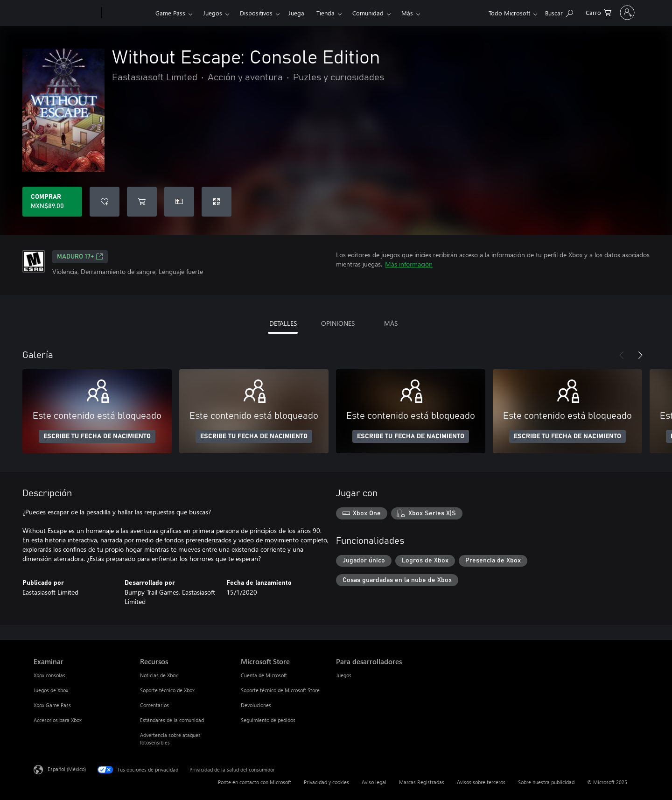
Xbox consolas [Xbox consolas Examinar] (49, 675)
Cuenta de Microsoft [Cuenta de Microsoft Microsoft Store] (264, 675)
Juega (296, 13)
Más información (409, 264)
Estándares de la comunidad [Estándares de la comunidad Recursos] (172, 720)
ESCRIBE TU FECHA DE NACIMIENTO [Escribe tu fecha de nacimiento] (97, 436)
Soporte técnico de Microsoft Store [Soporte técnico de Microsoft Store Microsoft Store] (280, 690)
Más (407, 13)
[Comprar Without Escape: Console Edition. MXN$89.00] (52, 202)
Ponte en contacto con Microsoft (255, 782)
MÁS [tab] (391, 323)
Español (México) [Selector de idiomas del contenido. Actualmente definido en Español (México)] (67, 769)
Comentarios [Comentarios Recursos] (154, 705)
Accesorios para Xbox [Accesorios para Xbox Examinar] (58, 720)
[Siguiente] (640, 355)
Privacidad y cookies (326, 782)
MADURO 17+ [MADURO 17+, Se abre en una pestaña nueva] (80, 257)
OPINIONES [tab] (338, 323)
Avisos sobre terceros (481, 782)
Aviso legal (374, 782)
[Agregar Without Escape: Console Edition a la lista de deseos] (105, 202)
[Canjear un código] (217, 202)
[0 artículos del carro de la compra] (556, 12)
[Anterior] (622, 355)
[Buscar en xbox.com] (517, 12)
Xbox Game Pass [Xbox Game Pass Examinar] (52, 705)
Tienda (325, 13)
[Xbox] (127, 13)
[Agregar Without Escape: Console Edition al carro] (142, 202)
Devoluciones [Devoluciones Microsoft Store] (256, 705)
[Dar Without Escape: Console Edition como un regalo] (179, 202)
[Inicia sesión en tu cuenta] (606, 13)
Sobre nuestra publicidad (546, 782)
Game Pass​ (170, 13)
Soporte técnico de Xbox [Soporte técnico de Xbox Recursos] (167, 690)
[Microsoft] (66, 13)
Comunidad (368, 13)
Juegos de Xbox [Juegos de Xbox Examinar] (51, 690)
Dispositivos (256, 13)
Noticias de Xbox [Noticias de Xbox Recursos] (159, 675)
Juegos (213, 13)
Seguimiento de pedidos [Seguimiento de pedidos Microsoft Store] (268, 720)
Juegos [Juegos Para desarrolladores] (344, 675)
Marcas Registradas (422, 782)
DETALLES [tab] (283, 323)
